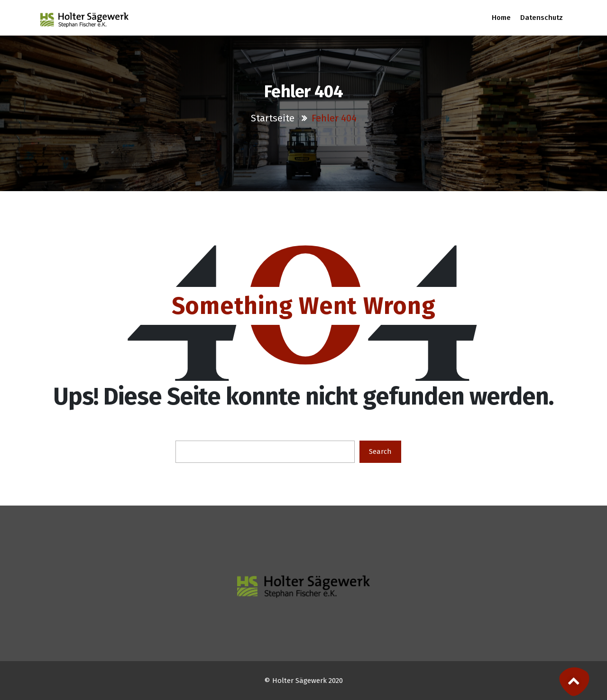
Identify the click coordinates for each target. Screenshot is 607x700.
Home (501, 18)
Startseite (274, 118)
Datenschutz (542, 18)
